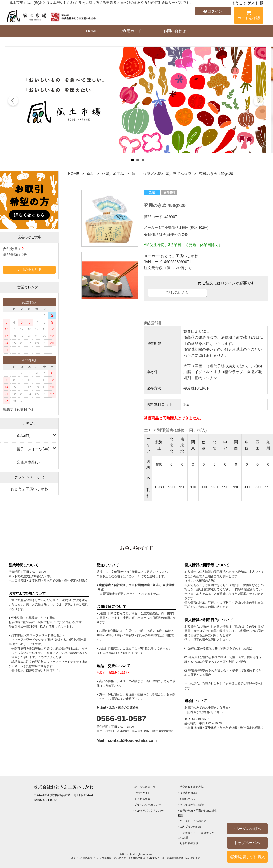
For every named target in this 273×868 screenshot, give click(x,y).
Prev (13, 101)
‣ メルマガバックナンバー (148, 811)
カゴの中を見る (29, 270)
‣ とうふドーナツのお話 (192, 821)
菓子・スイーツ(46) (33, 449)
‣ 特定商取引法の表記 (191, 787)
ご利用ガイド (130, 31)
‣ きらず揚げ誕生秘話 (191, 805)
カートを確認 (249, 16)
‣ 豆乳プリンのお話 (189, 827)
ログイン (213, 11)
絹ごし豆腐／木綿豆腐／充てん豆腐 (162, 174)
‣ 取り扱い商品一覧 (144, 787)
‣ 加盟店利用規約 (188, 793)
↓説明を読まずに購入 (247, 857)
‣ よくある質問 (141, 799)
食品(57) (24, 436)
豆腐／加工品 (113, 174)
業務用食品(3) (28, 462)
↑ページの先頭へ (247, 829)
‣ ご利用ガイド (141, 793)
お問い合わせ (175, 31)
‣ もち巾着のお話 (188, 843)
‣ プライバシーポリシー (147, 805)
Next (258, 101)
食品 (90, 174)
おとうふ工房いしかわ (29, 489)
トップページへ (247, 843)
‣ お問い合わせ (187, 799)
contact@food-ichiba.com (133, 740)
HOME (92, 31)
